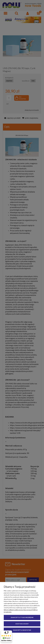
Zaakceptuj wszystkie (22, 630)
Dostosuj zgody (22, 624)
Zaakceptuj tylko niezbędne (22, 617)
